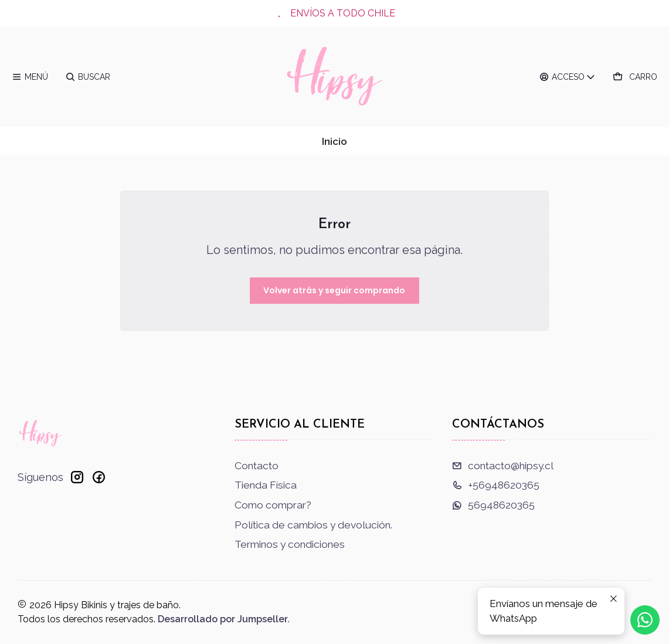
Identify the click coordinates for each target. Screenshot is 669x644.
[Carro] (635, 77)
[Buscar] (88, 77)
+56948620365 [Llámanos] (496, 485)
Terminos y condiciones (290, 544)
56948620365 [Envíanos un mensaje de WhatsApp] (493, 505)
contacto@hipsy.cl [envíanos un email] (503, 466)
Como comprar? (273, 505)
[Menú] (30, 77)
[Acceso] (568, 77)
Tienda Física (266, 485)
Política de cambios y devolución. (313, 525)
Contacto (257, 466)
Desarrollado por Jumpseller (223, 619)
